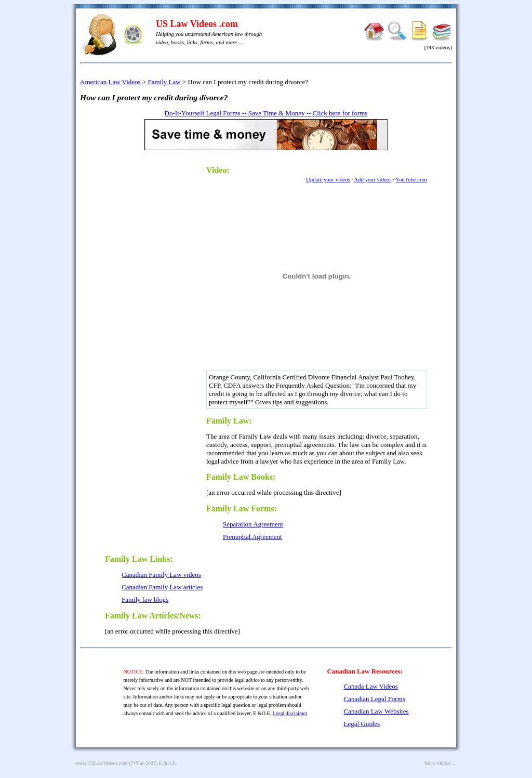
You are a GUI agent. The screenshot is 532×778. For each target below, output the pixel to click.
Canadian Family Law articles (162, 587)
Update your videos (328, 179)
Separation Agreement (253, 524)
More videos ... (440, 763)
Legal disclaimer (290, 713)
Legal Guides (362, 724)
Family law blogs (145, 599)
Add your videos (373, 179)
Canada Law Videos (370, 686)
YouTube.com (411, 179)
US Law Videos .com (197, 24)
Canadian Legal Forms (374, 699)
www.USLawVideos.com (102, 763)
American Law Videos (110, 82)
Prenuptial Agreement (252, 537)
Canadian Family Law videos (161, 575)
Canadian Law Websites (376, 711)
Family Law (164, 82)
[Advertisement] (152, 315)
